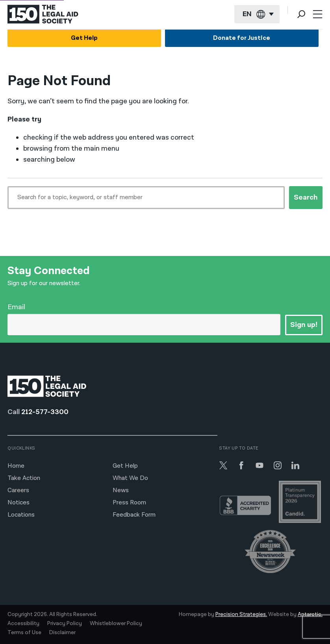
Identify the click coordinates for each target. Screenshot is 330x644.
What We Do (130, 478)
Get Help (84, 38)
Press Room (129, 503)
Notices (19, 503)
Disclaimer (62, 633)
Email (16, 307)
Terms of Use (24, 633)
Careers (18, 490)
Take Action (24, 478)
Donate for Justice (242, 38)
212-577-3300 (45, 412)
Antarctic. (310, 614)
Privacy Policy (65, 623)
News (121, 490)
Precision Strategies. (241, 614)
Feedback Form (134, 515)
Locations (21, 515)
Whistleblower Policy (116, 623)
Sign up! (304, 325)
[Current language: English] (257, 14)
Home (16, 466)
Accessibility (23, 623)
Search (306, 197)
